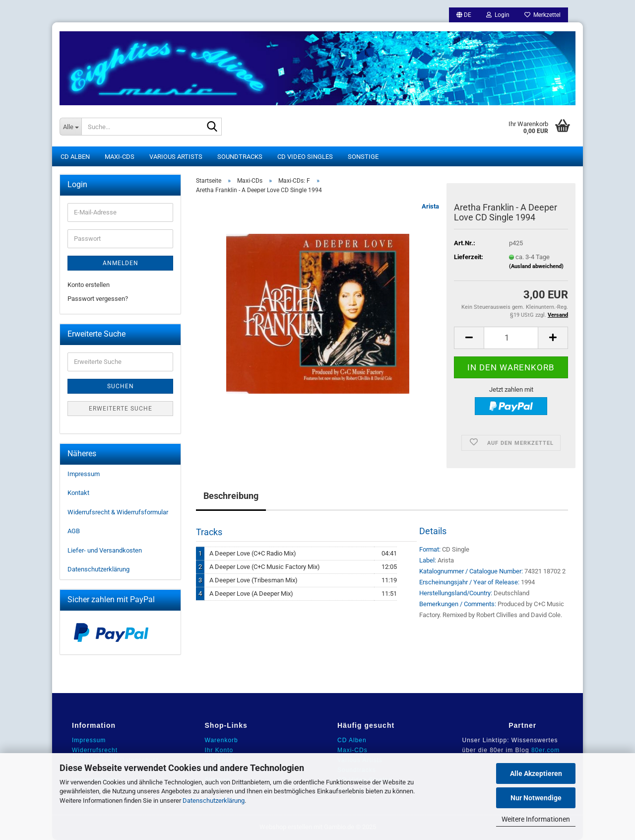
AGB (74, 531)
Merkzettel (542, 15)
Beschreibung (231, 496)
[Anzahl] (511, 338)
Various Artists (176, 157)
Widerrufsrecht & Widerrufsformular (118, 512)
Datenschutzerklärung (214, 801)
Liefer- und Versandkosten (105, 550)
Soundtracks (240, 157)
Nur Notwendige (536, 798)
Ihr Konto (219, 750)
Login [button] (498, 15)
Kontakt (78, 493)
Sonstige (363, 157)
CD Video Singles (305, 157)
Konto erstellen (89, 285)
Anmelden (121, 263)
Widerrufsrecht (95, 750)
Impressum (84, 474)
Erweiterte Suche (121, 409)
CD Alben (75, 157)
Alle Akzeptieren (536, 773)
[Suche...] (70, 127)
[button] (464, 15)
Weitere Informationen (536, 819)
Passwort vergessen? (98, 299)
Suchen (121, 386)
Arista (430, 206)
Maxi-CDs (120, 157)
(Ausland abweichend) (536, 266)
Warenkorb (222, 740)
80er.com (545, 750)
